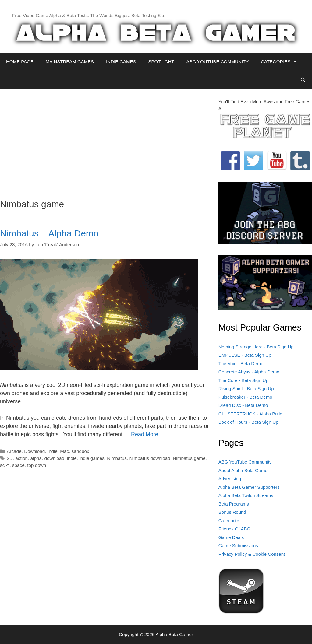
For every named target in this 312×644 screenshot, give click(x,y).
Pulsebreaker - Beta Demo (245, 397)
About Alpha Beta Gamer (244, 470)
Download (34, 451)
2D (10, 458)
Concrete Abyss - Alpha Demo (249, 372)
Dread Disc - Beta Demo (243, 405)
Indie (53, 451)
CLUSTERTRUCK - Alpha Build (250, 414)
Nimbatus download (150, 458)
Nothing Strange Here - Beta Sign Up (256, 347)
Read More (145, 434)
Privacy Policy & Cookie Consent (252, 554)
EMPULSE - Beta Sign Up (245, 355)
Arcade (14, 451)
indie (72, 458)
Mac (64, 451)
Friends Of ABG (234, 529)
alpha (36, 458)
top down (37, 465)
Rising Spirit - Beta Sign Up (246, 388)
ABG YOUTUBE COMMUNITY (217, 62)
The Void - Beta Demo (241, 364)
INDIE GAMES (121, 62)
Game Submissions (238, 546)
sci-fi (5, 465)
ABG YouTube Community (245, 462)
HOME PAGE (20, 62)
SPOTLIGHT (161, 62)
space (18, 465)
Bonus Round (232, 512)
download (55, 458)
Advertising (230, 479)
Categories (230, 521)
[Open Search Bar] (303, 80)
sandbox (80, 451)
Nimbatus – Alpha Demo (49, 233)
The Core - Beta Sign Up (243, 380)
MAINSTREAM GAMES (70, 62)
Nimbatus (117, 458)
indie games (92, 458)
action (21, 458)
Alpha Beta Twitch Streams (246, 495)
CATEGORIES (282, 62)
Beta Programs (234, 504)
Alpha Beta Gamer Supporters (249, 487)
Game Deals (231, 537)
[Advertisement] (105, 141)
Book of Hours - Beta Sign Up (248, 422)
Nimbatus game (189, 458)
